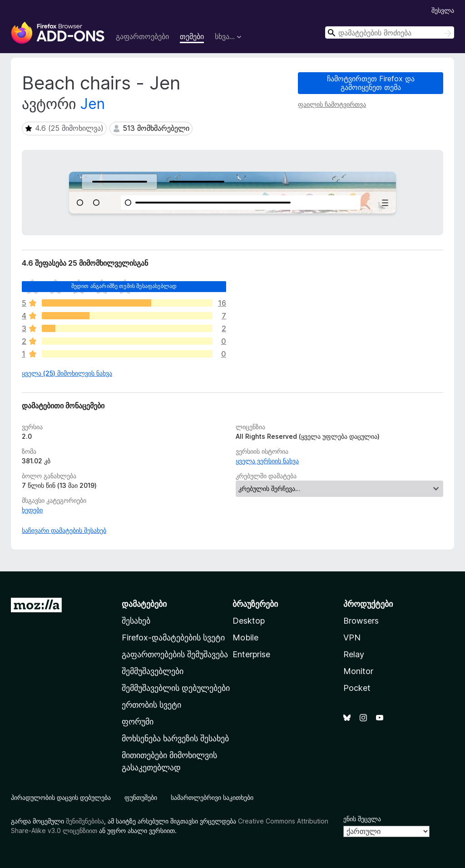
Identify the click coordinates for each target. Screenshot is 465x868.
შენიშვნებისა (85, 821)
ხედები (32, 510)
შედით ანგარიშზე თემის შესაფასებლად (124, 286)
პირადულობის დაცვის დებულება (61, 797)
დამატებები (144, 604)
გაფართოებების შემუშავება (175, 654)
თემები (192, 36)
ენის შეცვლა (362, 819)
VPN (352, 637)
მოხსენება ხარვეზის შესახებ (175, 738)
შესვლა (443, 10)
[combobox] (390, 32)
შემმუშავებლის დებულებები (176, 688)
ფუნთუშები (141, 797)
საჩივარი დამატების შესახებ (64, 530)
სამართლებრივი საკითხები (212, 797)
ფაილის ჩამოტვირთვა (332, 104)
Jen (93, 104)
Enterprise (251, 654)
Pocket (357, 688)
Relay (354, 654)
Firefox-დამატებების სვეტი (173, 637)
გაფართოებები (142, 36)
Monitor (358, 671)
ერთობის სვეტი (151, 705)
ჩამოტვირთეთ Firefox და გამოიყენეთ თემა (371, 83)
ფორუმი (138, 722)
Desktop (249, 621)
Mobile (245, 637)
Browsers (361, 621)
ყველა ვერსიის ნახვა (267, 461)
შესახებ (136, 621)
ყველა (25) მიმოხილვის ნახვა (67, 373)
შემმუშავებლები (153, 671)
